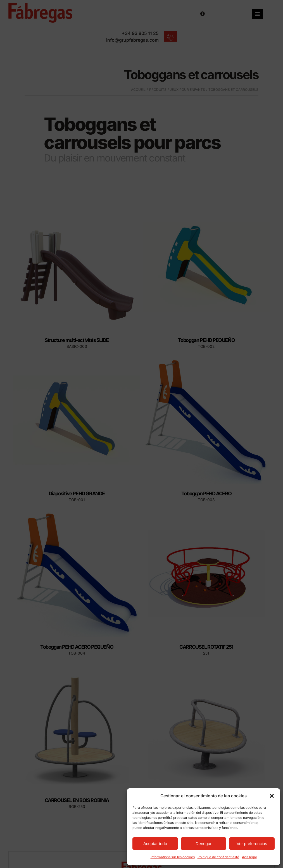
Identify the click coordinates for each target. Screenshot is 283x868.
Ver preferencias (252, 844)
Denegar (204, 844)
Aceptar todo (155, 844)
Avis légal (249, 857)
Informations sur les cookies (173, 857)
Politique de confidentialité (218, 857)
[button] (272, 796)
